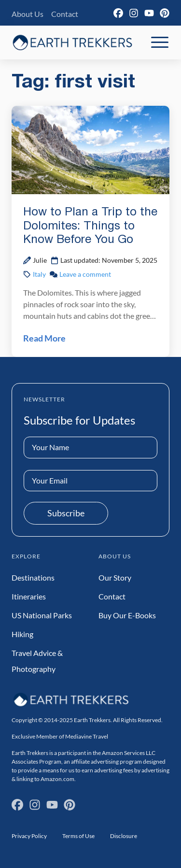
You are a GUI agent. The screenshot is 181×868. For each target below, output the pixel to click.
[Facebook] (118, 13)
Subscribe (66, 513)
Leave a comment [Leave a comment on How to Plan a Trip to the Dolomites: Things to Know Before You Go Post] (85, 274)
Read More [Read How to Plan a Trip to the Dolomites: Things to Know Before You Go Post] (44, 338)
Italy (39, 274)
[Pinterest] (165, 13)
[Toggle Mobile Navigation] (160, 43)
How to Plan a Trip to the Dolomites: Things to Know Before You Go (90, 227)
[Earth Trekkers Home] (72, 42)
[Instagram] (134, 13)
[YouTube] (149, 13)
